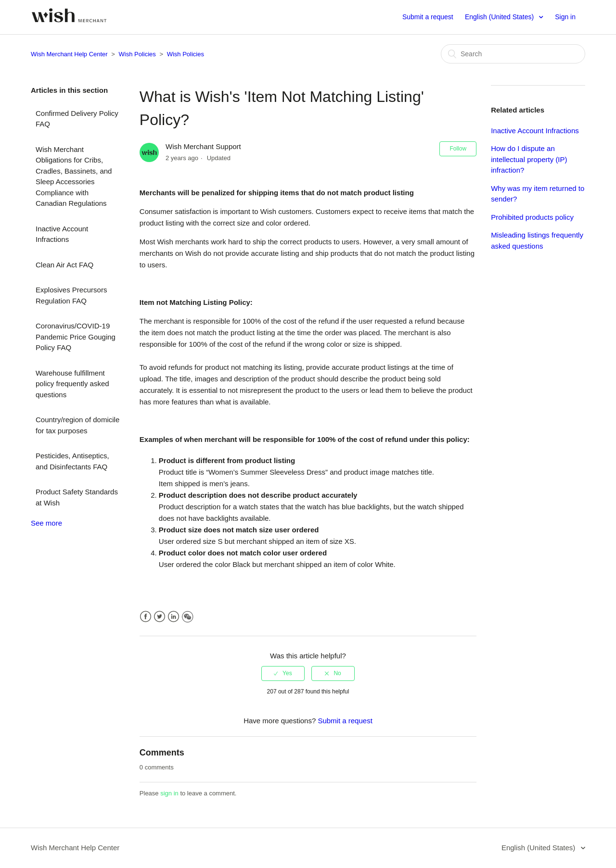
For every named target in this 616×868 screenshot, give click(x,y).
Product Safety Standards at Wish (77, 497)
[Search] (513, 54)
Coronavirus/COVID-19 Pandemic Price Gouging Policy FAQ (76, 337)
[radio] (283, 673)
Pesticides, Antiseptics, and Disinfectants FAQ (72, 461)
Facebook (146, 617)
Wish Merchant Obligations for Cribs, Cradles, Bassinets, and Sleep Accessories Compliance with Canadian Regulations (74, 176)
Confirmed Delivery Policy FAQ (77, 119)
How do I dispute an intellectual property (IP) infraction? (529, 159)
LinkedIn (173, 617)
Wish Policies (137, 54)
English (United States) (500, 17)
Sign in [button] (565, 17)
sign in (169, 793)
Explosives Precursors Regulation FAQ (71, 295)
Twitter (160, 617)
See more (46, 523)
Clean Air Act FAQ (64, 265)
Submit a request (428, 17)
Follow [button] (458, 149)
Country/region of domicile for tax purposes (77, 425)
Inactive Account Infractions (62, 234)
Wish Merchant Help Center (69, 54)
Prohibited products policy (532, 217)
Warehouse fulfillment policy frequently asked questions (72, 384)
